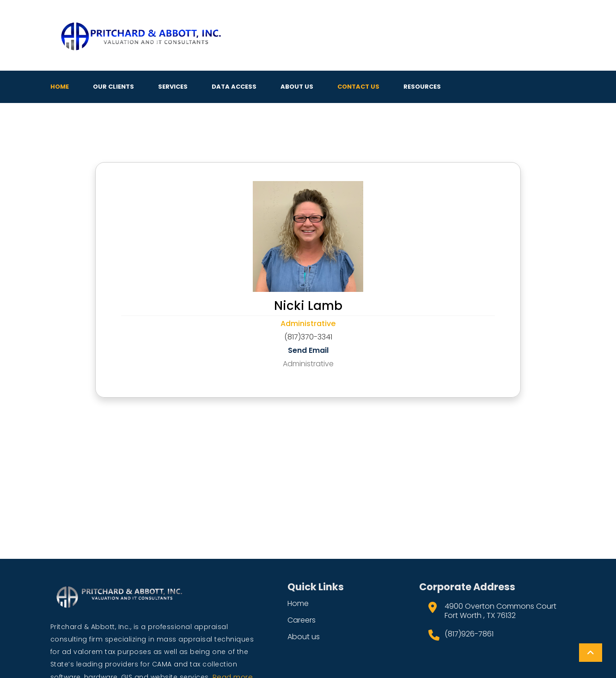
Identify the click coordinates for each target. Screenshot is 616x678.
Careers (302, 620)
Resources (422, 87)
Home (60, 87)
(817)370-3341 (308, 337)
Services (173, 87)
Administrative (308, 324)
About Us (297, 87)
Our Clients (113, 87)
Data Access (234, 87)
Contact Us (358, 87)
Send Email (308, 350)
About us (304, 637)
